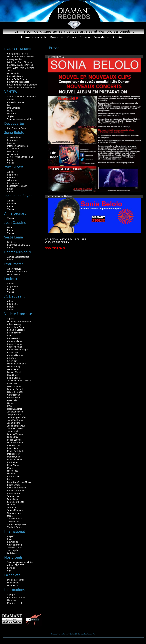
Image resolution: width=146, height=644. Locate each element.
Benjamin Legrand (16, 330)
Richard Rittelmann (17, 488)
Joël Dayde (13, 550)
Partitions (12, 568)
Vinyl (10, 571)
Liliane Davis (13, 437)
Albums (11, 100)
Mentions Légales (16, 603)
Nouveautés (13, 73)
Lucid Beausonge (15, 443)
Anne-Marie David (16, 327)
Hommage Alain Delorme (19, 322)
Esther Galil (13, 383)
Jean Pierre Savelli (16, 426)
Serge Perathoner (16, 502)
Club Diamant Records (18, 54)
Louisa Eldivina (14, 440)
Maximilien (13, 462)
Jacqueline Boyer (15, 412)
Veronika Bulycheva (17, 524)
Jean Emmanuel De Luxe (19, 381)
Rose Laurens (14, 493)
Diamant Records (33, 37)
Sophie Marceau (15, 510)
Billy (9, 336)
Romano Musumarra (17, 491)
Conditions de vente (17, 597)
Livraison (12, 600)
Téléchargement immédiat (20, 119)
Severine (11, 505)
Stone (10, 516)
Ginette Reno (14, 398)
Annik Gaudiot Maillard (18, 257)
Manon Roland (14, 445)
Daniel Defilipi (14, 367)
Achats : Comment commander (22, 97)
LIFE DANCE (13, 151)
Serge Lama (13, 499)
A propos (11, 595)
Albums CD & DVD (16, 565)
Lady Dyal (12, 553)
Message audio (15, 59)
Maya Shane (13, 465)
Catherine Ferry (15, 341)
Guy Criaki (12, 400)
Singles (11, 116)
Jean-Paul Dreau (15, 420)
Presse (10, 160)
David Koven (13, 375)
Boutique (56, 37)
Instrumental (13, 149)
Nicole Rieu (13, 471)
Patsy (10, 479)
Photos (71, 37)
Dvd (9, 105)
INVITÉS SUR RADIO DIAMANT (22, 68)
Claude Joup (13, 353)
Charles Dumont (15, 344)
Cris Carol (12, 358)
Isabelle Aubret (14, 409)
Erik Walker (13, 542)
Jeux (9, 71)
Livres (10, 111)
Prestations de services (18, 82)
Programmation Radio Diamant (22, 85)
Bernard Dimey (14, 333)
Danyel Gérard (14, 372)
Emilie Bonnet (14, 378)
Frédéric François (15, 392)
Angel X (11, 536)
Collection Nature (16, 102)
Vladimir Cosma (15, 527)
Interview (12, 204)
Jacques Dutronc (15, 414)
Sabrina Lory (13, 496)
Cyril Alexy (12, 361)
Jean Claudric (14, 423)
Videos (10, 163)
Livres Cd (12, 114)
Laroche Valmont (15, 434)
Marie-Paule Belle (16, 451)
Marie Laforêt (14, 454)
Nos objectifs (13, 586)
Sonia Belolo (13, 583)
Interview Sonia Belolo (18, 146)
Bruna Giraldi (13, 338)
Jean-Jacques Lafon (17, 417)
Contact (119, 37)
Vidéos (85, 37)
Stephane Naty (14, 513)
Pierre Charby (14, 485)
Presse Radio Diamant (18, 79)
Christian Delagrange (17, 350)
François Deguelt (15, 389)
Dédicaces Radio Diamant (20, 62)
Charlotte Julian (15, 347)
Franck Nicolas (14, 386)
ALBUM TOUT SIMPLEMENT (20, 157)
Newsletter (102, 37)
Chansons (12, 143)
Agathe (11, 319)
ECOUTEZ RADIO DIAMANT (20, 65)
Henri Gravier (14, 274)
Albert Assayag (14, 269)
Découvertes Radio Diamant (21, 56)
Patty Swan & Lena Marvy (19, 482)
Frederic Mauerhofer (17, 272)
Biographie (13, 140)
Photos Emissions (16, 76)
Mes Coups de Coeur (17, 128)
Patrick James (14, 477)
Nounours (12, 474)
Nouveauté (13, 154)
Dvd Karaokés (14, 108)
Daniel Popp (13, 369)
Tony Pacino (13, 522)
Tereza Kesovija (15, 519)
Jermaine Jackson (16, 547)
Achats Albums (14, 137)
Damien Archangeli (16, 364)
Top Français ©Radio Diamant (21, 88)
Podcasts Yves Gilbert (17, 186)
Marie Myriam (14, 457)
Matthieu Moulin (15, 460)
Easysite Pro (91, 634)
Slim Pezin (12, 507)
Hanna (10, 403)
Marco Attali (13, 448)
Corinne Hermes (15, 355)
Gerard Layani (14, 395)
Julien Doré (13, 431)
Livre (10, 227)
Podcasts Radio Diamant (19, 245)
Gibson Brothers (15, 545)
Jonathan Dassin (15, 428)
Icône (10, 406)
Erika (10, 539)
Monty (10, 468)
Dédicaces (12, 180)
